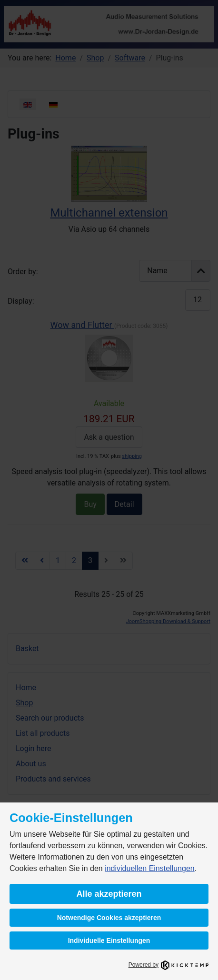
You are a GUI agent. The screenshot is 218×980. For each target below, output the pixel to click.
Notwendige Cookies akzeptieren (109, 918)
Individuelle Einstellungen (109, 940)
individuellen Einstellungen (150, 868)
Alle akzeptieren (109, 894)
